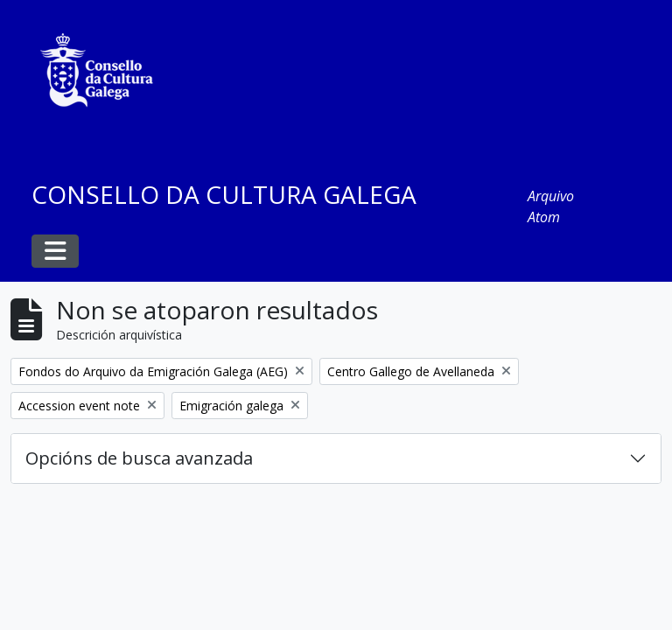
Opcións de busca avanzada (139, 458)
